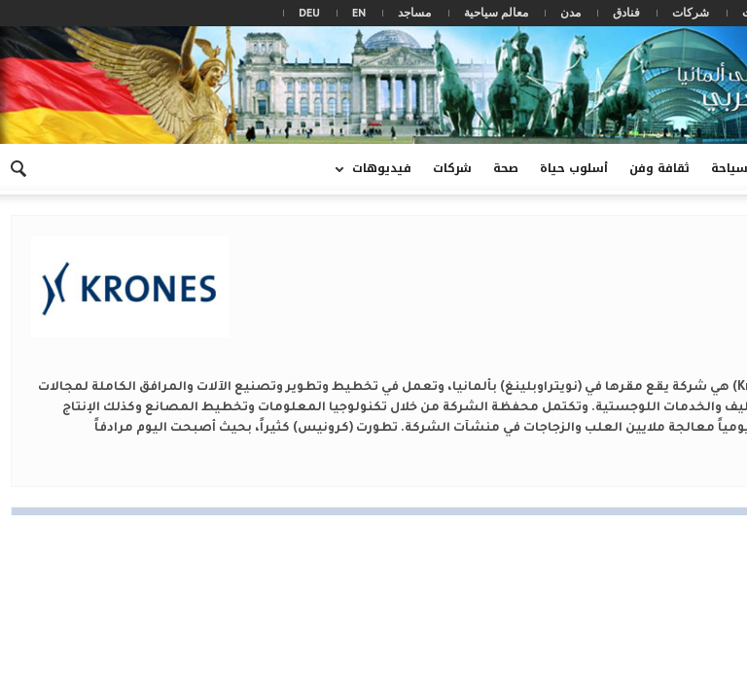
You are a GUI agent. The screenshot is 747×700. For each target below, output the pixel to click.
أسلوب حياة (574, 168)
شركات (691, 12)
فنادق (626, 12)
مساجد (414, 12)
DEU (309, 12)
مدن (570, 12)
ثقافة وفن (659, 168)
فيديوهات (379, 176)
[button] (19, 167)
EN (359, 12)
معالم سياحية (496, 12)
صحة (506, 168)
